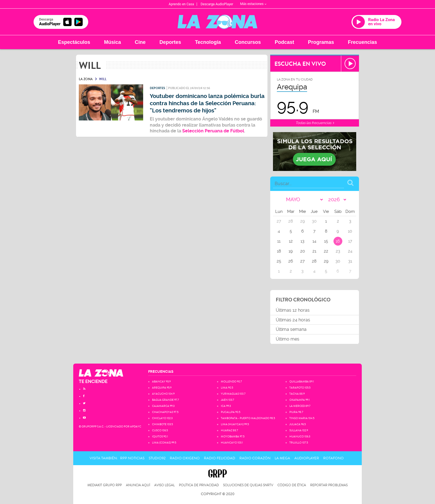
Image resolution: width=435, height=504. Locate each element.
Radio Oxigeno (185, 458)
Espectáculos (74, 42)
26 (291, 261)
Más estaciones (253, 4)
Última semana (291, 329)
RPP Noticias (132, 458)
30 (338, 261)
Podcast (284, 42)
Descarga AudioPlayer (217, 4)
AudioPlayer (307, 458)
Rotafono (333, 458)
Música (112, 42)
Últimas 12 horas (293, 310)
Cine (140, 42)
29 (326, 261)
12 (291, 241)
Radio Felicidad (220, 458)
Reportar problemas (329, 485)
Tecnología (208, 42)
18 (279, 251)
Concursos (248, 42)
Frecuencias (362, 42)
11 (279, 241)
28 (314, 261)
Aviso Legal (165, 485)
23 (338, 251)
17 (350, 241)
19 (291, 251)
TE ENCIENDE (93, 381)
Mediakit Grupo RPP (105, 485)
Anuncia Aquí (138, 485)
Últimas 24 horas (293, 320)
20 (303, 251)
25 (279, 261)
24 (350, 251)
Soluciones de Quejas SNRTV (248, 485)
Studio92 (157, 458)
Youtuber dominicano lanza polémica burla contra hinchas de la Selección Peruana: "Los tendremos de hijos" (207, 103)
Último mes (288, 339)
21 (314, 251)
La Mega (282, 458)
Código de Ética (292, 485)
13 (302, 241)
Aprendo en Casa (181, 4)
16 (338, 241)
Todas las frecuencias (315, 123)
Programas (321, 42)
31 (350, 261)
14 (314, 241)
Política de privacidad (199, 485)
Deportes (170, 42)
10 (350, 231)
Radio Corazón (255, 458)
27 (302, 261)
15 (326, 241)
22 (326, 251)
